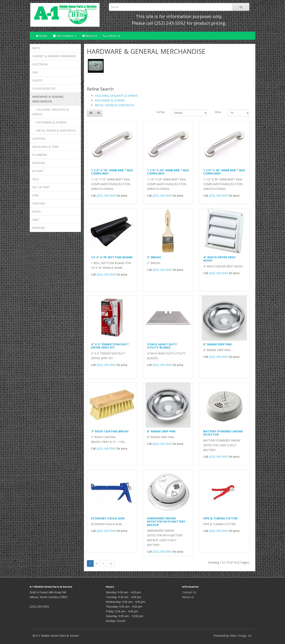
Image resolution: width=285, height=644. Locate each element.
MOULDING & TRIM (45, 147)
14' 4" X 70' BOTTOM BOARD (112, 257)
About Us (90, 36)
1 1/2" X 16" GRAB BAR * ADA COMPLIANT (112, 172)
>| (111, 563)
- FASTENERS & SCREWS (49, 122)
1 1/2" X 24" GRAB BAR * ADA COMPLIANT (168, 172)
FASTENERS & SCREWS (110, 100)
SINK (35, 195)
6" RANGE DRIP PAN (217, 344)
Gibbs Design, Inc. (241, 636)
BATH (36, 48)
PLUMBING (40, 155)
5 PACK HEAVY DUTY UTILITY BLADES (162, 346)
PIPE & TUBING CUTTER (220, 518)
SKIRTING (39, 203)
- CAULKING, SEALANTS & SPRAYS (50, 112)
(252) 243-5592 (170, 23)
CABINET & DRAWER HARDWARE (54, 56)
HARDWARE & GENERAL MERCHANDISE (48, 99)
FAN (35, 72)
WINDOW (38, 228)
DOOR (36, 212)
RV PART (38, 171)
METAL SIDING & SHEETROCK (114, 105)
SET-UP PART (41, 187)
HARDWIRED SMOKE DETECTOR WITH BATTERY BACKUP (166, 521)
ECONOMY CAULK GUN (108, 518)
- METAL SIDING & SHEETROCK (54, 130)
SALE (36, 179)
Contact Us (112, 36)
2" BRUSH (154, 257)
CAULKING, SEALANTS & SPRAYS (116, 96)
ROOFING (39, 163)
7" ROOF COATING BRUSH (110, 431)
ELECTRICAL (40, 64)
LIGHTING (39, 139)
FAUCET (38, 80)
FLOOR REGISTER (44, 89)
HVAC (36, 220)
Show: (218, 112)
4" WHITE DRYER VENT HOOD (219, 259)
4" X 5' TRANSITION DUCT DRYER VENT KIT (110, 346)
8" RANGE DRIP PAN (161, 431)
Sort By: (161, 112)
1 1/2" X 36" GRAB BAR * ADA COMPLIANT (224, 172)
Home (41, 36)
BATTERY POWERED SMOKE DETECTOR (223, 433)
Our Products (65, 36)
